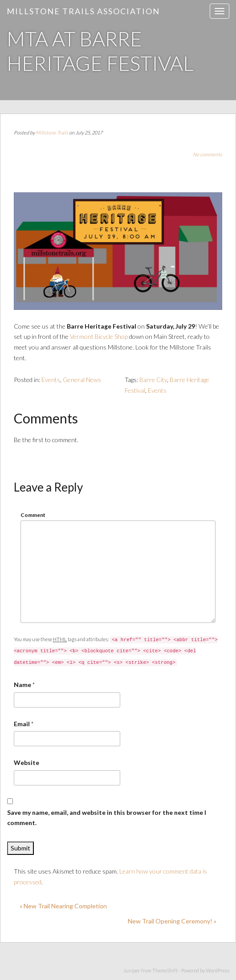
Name (22, 685)
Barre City (153, 380)
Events (51, 380)
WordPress (218, 970)
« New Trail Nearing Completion (63, 906)
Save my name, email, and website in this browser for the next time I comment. (107, 818)
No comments (208, 154)
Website (26, 762)
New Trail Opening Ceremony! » (172, 921)
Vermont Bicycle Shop (99, 336)
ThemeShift (165, 970)
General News (82, 380)
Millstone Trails (52, 132)
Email (22, 724)
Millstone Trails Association (83, 11)
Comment (33, 515)
